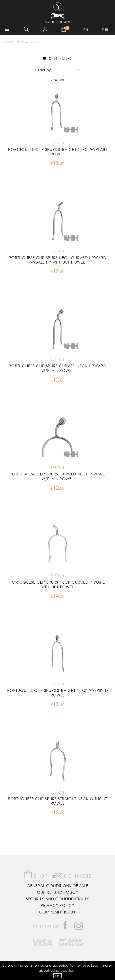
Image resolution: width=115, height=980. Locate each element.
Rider (35, 42)
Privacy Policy (58, 905)
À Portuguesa (15, 42)
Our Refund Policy (58, 892)
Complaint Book (57, 912)
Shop (36, 874)
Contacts (71, 875)
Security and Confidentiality (58, 899)
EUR (105, 30)
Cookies (67, 970)
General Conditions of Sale (57, 886)
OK (57, 976)
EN (86, 30)
